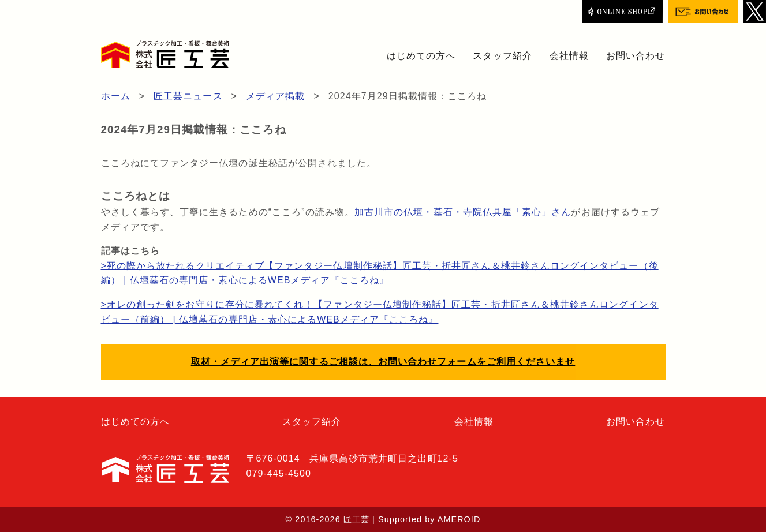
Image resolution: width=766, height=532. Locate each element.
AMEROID (459, 519)
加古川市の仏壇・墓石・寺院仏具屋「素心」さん (463, 212)
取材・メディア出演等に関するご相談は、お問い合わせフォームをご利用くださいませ (383, 361)
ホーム (116, 96)
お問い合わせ (636, 56)
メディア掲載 (275, 96)
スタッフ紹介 (502, 56)
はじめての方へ (421, 56)
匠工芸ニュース (188, 96)
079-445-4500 (279, 473)
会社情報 (569, 56)
